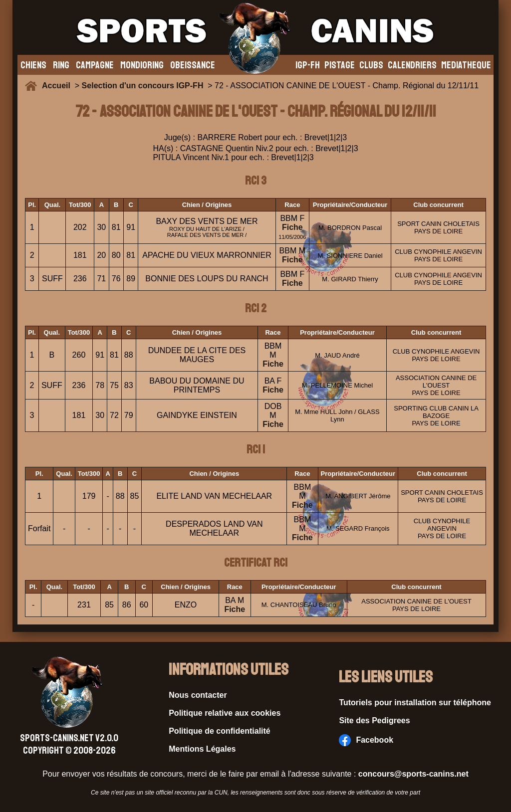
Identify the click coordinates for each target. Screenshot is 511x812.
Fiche (292, 227)
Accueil (58, 86)
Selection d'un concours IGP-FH (143, 86)
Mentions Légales (202, 749)
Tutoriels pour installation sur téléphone (415, 703)
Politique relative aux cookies (225, 713)
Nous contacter (198, 695)
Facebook (366, 740)
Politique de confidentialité (220, 731)
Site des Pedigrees (374, 720)
